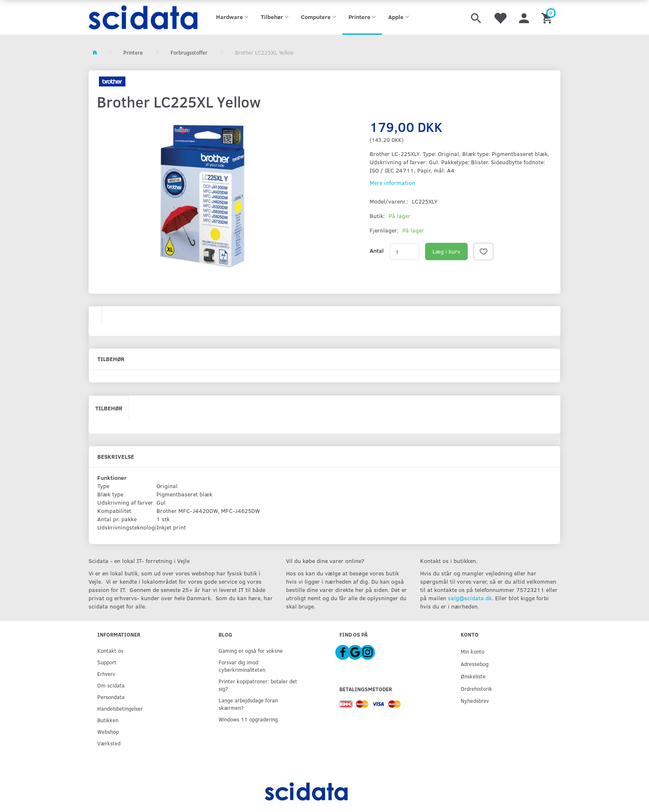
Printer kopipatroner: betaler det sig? (258, 685)
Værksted (109, 743)
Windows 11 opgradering (248, 719)
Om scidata (111, 685)
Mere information (392, 183)
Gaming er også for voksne (251, 650)
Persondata (111, 697)
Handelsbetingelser (120, 708)
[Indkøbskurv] (548, 17)
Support (107, 662)
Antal (377, 250)
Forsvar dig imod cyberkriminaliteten (242, 666)
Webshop (108, 732)
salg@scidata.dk (470, 598)
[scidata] (143, 17)
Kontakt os (110, 650)
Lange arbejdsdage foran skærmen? (248, 704)
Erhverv (106, 674)
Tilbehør (109, 408)
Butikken (108, 720)
